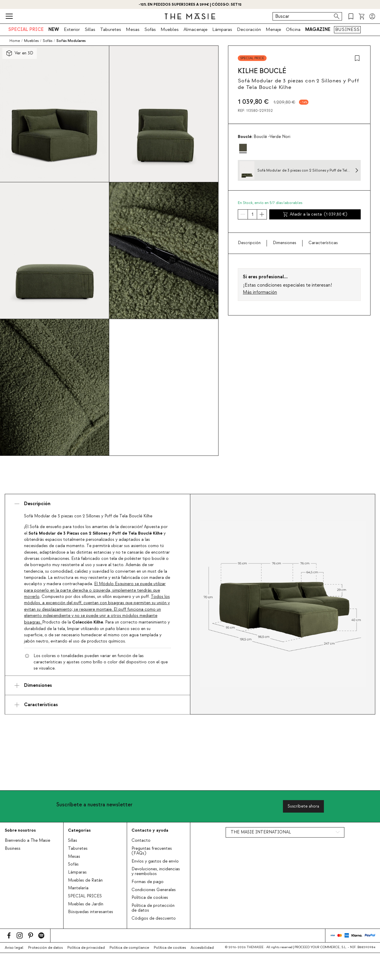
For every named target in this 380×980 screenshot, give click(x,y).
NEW (54, 29)
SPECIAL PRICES (85, 896)
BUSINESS (347, 29)
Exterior (72, 29)
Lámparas (222, 29)
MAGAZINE (318, 29)
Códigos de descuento (154, 918)
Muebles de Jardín (86, 904)
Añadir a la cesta (315, 214)
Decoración (249, 29)
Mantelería (78, 888)
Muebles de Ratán (85, 880)
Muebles (170, 29)
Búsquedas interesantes (91, 912)
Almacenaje (195, 29)
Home (15, 41)
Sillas (90, 29)
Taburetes (111, 29)
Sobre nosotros (20, 830)
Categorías (79, 830)
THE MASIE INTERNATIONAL (261, 832)
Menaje (273, 29)
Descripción (249, 243)
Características (323, 243)
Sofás (150, 29)
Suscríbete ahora (303, 806)
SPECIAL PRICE (26, 29)
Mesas (133, 29)
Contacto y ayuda (150, 830)
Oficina (293, 29)
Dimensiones (285, 243)
